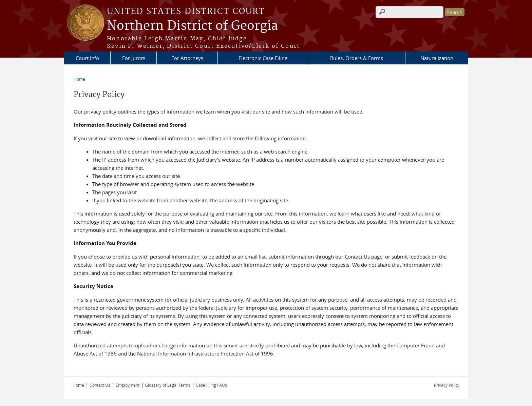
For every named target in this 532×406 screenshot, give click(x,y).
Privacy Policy (447, 385)
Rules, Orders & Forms (357, 58)
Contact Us (100, 385)
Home (79, 79)
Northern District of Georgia (192, 26)
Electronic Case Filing (263, 58)
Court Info (87, 58)
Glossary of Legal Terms (168, 385)
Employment (128, 385)
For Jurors (134, 58)
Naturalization (437, 58)
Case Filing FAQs (211, 385)
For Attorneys (187, 58)
